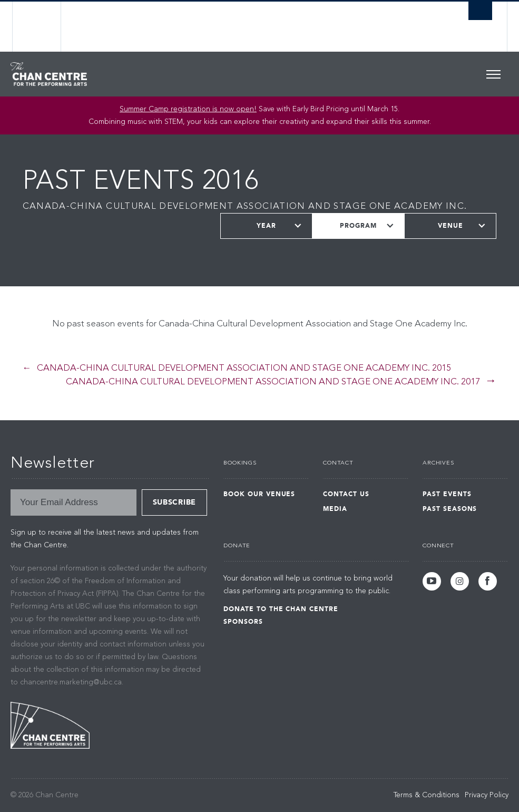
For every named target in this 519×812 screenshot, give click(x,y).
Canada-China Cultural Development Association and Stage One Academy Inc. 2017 (273, 382)
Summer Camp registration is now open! (188, 109)
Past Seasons (450, 509)
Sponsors (243, 622)
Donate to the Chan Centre (281, 609)
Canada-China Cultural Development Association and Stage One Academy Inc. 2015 (244, 368)
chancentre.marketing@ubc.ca (71, 682)
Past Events (447, 494)
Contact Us (346, 494)
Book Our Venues (259, 494)
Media (335, 509)
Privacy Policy (487, 795)
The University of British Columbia (45, 27)
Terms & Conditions (427, 795)
